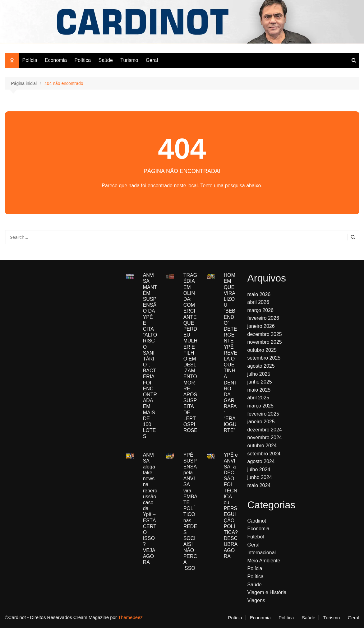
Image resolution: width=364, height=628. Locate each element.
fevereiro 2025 (263, 414)
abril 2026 (258, 302)
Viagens (256, 600)
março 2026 (261, 310)
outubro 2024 (262, 446)
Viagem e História (267, 592)
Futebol (256, 537)
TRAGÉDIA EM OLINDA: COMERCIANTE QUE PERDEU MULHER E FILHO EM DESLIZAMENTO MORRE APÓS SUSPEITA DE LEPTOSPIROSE (190, 353)
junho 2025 (260, 382)
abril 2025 (258, 398)
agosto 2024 (261, 461)
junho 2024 (260, 477)
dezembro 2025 (265, 334)
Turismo (129, 60)
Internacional (262, 553)
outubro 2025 (262, 350)
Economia (56, 60)
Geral (152, 60)
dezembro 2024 (265, 430)
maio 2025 (259, 390)
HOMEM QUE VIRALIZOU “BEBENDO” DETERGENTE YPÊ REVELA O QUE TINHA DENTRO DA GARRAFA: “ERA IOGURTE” (231, 353)
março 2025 (261, 406)
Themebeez (130, 617)
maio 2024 (259, 485)
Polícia (30, 60)
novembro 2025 (265, 342)
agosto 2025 (261, 366)
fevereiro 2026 (263, 318)
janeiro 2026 (261, 326)
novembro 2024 (265, 437)
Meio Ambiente (264, 561)
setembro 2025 (264, 358)
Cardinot (257, 521)
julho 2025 (259, 374)
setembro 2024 (264, 454)
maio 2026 (259, 294)
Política (83, 60)
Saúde (106, 60)
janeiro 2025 (261, 422)
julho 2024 (259, 470)
